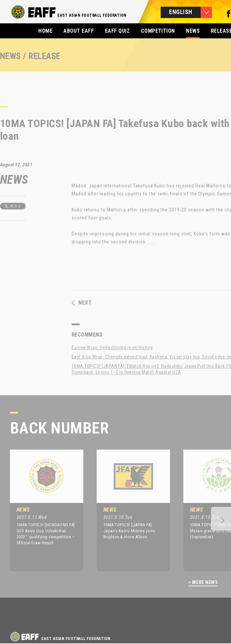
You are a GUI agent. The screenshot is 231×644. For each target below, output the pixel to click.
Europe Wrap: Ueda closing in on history (112, 348)
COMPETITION (158, 31)
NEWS (193, 31)
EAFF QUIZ (117, 31)
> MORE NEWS (203, 582)
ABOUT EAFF (78, 31)
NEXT (82, 303)
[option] (42, 510)
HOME (45, 31)
